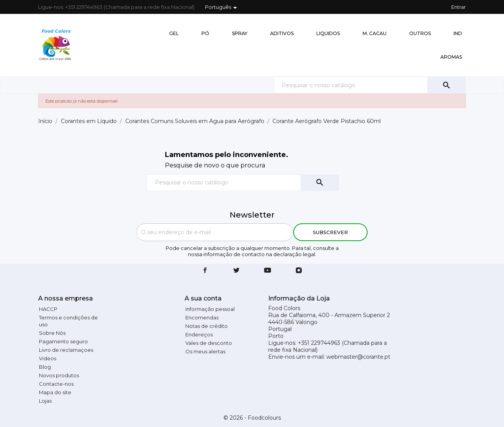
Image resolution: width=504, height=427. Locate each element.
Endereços (199, 334)
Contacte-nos (56, 384)
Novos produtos (59, 375)
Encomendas (202, 317)
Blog (45, 367)
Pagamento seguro (63, 341)
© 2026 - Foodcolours (252, 418)
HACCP (48, 309)
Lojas (45, 401)
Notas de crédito (207, 326)
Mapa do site (55, 392)
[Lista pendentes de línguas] (222, 8)
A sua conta (203, 298)
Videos (48, 358)
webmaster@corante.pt (358, 357)
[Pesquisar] (370, 85)
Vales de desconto (209, 343)
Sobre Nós (52, 333)
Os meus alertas (205, 351)
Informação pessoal (210, 309)
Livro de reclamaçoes (66, 350)
